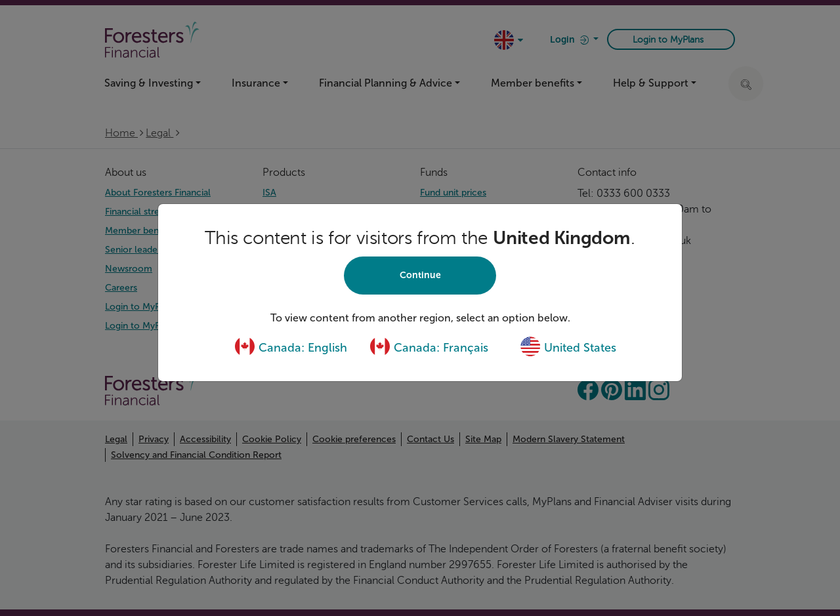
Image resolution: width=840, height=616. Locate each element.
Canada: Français (429, 348)
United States (568, 348)
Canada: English (291, 348)
